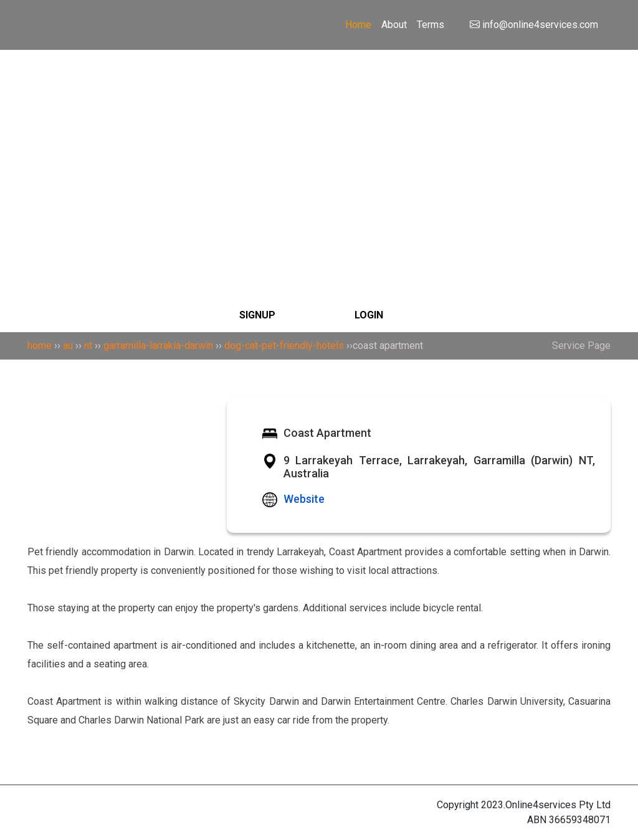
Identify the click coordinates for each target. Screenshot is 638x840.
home (40, 346)
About (394, 25)
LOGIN (369, 315)
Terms (431, 25)
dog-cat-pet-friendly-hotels (284, 346)
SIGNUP (257, 315)
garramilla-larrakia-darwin (158, 346)
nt (88, 346)
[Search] (319, 108)
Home (358, 25)
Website (304, 499)
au (68, 346)
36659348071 (580, 820)
